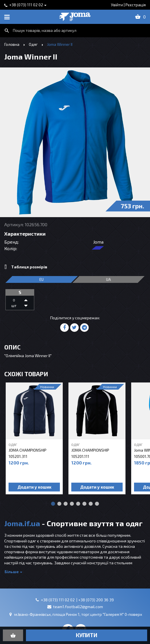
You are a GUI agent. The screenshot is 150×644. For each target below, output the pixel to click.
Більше (12, 572)
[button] (53, 504)
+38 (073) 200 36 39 (96, 600)
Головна (12, 44)
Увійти (117, 5)
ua (109, 279)
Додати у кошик (34, 487)
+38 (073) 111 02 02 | (59, 600)
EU (41, 279)
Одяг (33, 44)
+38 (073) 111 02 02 (26, 5)
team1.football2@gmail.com (78, 607)
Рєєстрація (136, 5)
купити (87, 635)
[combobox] (75, 31)
